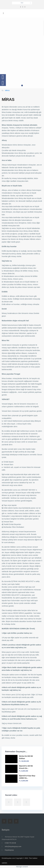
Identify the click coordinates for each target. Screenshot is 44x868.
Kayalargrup (9, 850)
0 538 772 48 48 (10, 843)
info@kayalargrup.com (13, 846)
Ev (3, 91)
